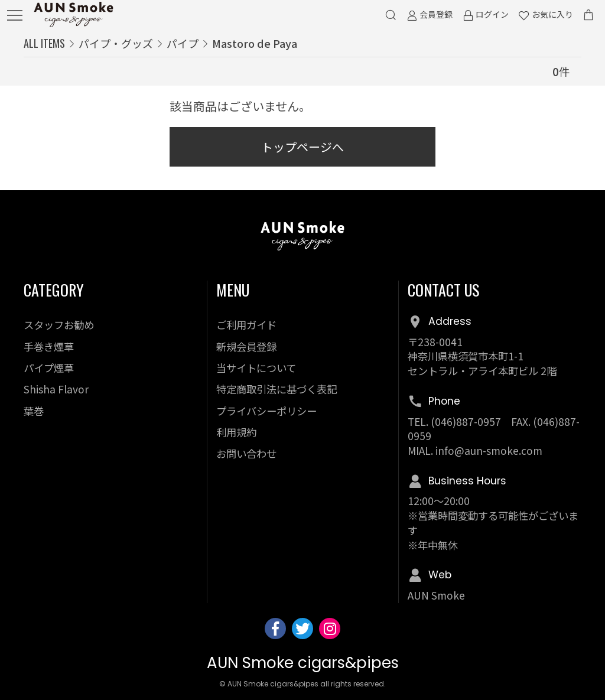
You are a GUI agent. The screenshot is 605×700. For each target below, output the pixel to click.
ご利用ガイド (246, 325)
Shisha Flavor (56, 389)
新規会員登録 (246, 346)
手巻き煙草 (49, 346)
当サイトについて (256, 368)
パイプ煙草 (49, 368)
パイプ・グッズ (116, 43)
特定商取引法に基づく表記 (277, 389)
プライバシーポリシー (266, 411)
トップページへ (302, 147)
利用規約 (236, 432)
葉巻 (34, 411)
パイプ (183, 43)
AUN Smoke (436, 595)
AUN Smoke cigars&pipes (303, 663)
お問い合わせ (246, 453)
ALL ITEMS (44, 43)
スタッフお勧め (59, 325)
